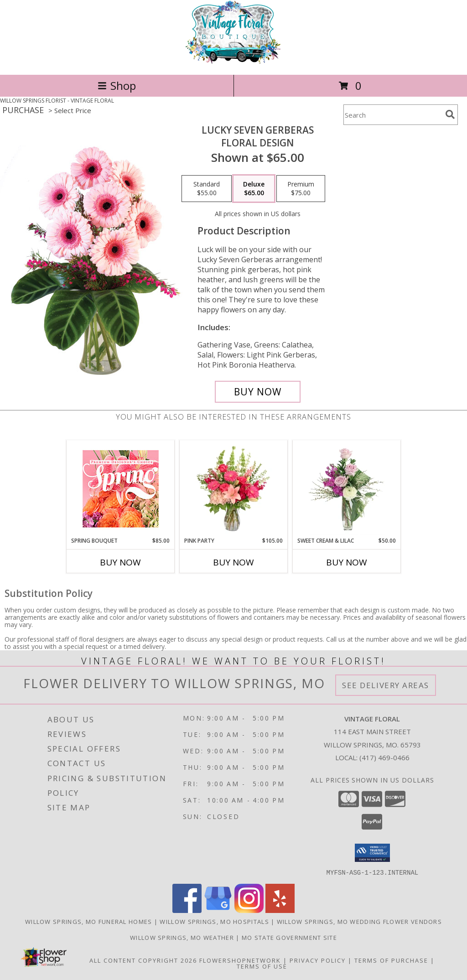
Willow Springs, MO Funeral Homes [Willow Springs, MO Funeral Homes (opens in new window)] (89, 921)
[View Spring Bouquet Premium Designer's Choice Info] (121, 489)
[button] (372, 853)
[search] (450, 114)
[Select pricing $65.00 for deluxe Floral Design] (254, 189)
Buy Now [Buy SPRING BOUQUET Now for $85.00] (120, 562)
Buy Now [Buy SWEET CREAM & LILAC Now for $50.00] (347, 562)
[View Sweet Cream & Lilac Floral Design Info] (347, 488)
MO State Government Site (289, 937)
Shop (117, 86)
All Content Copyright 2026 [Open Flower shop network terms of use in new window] (143, 960)
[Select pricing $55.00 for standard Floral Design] (207, 189)
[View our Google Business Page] (218, 910)
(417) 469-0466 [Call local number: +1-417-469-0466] (384, 757)
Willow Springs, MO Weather (182, 937)
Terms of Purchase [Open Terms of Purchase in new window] (391, 960)
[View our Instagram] (249, 910)
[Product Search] (393, 115)
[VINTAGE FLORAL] (233, 61)
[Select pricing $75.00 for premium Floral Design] (301, 189)
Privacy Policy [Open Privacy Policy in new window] (318, 960)
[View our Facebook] (187, 910)
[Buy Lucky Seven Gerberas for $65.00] (258, 392)
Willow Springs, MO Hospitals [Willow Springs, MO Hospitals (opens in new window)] (214, 921)
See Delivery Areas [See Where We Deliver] (386, 685)
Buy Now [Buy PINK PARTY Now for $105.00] (233, 562)
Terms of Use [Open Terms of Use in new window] (262, 966)
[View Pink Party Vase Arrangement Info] (234, 488)
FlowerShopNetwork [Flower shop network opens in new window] (240, 960)
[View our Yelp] (280, 910)
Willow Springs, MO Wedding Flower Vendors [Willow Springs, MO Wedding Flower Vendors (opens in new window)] (359, 921)
